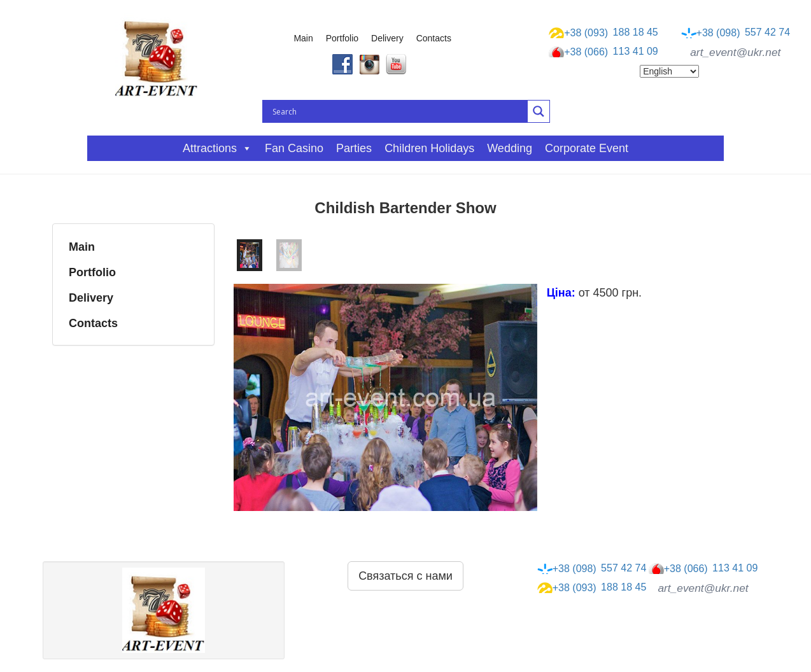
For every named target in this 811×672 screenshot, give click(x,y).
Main (303, 38)
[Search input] (398, 111)
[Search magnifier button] (539, 111)
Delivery (387, 38)
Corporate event (587, 148)
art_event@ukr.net (735, 52)
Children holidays (429, 148)
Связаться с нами (405, 576)
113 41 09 (603, 52)
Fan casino (294, 148)
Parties (354, 148)
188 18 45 (603, 32)
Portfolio (342, 38)
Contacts (434, 38)
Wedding (510, 148)
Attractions (217, 148)
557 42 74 (736, 32)
